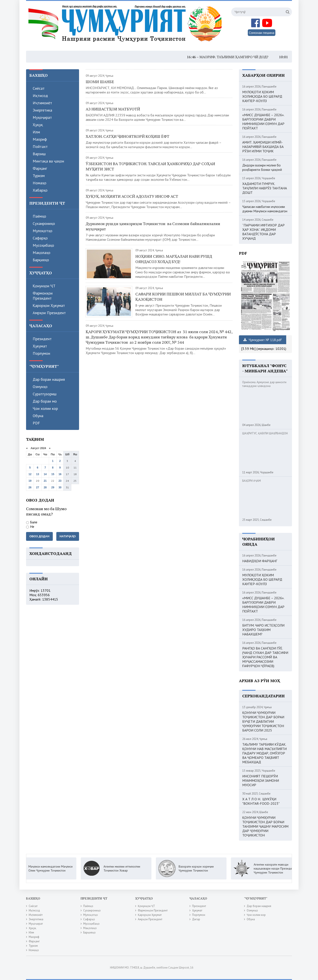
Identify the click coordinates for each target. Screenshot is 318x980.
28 (45, 487)
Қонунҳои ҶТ (44, 286)
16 (60, 474)
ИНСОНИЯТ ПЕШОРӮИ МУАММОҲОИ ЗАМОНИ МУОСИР (261, 780)
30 (60, 487)
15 (53, 474)
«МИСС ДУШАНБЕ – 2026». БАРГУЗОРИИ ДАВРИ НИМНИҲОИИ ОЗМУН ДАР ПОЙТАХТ (263, 121)
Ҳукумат (40, 346)
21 (45, 481)
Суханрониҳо (44, 223)
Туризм (39, 176)
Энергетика (42, 110)
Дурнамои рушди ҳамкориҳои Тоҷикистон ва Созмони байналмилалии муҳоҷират (153, 226)
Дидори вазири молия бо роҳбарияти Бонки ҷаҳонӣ (262, 167)
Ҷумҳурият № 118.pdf (263, 340)
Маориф (40, 139)
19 (30, 481)
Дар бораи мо (45, 401)
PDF (36, 423)
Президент (42, 339)
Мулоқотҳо (43, 231)
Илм (36, 132)
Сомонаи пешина (262, 33)
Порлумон (41, 353)
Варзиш (39, 154)
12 (30, 474)
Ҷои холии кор (45, 408)
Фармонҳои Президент (43, 296)
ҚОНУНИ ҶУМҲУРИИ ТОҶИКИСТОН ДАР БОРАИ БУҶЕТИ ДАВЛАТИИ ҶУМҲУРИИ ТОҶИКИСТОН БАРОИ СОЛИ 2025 (263, 721)
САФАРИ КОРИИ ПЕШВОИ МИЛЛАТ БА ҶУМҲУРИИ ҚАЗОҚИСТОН (183, 297)
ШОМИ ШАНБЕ (100, 82)
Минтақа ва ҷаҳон (48, 161)
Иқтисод (40, 96)
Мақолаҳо (42, 253)
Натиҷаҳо (68, 536)
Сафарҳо (40, 238)
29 (53, 487)
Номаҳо (40, 183)
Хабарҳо (40, 190)
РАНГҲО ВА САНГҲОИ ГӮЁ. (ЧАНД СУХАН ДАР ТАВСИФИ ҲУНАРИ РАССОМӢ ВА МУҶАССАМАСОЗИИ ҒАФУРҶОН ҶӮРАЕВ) (265, 657)
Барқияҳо (41, 260)
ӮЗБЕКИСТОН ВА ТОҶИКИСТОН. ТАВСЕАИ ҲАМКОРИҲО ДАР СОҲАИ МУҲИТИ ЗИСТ (150, 166)
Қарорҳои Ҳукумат (49, 305)
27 (38, 487)
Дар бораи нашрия (49, 379)
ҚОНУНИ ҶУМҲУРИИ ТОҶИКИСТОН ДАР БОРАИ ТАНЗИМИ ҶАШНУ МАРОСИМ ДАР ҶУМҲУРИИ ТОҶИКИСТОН (265, 826)
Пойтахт (40, 147)
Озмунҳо (40, 387)
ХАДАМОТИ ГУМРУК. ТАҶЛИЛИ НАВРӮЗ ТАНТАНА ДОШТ (265, 188)
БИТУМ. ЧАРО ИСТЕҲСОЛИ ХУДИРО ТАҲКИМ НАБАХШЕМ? (263, 630)
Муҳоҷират (42, 117)
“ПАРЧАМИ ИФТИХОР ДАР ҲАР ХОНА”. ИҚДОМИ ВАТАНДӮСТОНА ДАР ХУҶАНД (263, 232)
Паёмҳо (39, 216)
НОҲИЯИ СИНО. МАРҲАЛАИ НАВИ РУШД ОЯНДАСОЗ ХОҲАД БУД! (174, 259)
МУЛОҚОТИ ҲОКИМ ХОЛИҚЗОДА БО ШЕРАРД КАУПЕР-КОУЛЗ (262, 96)
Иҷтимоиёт (42, 103)
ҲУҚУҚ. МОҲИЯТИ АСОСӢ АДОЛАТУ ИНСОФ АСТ (132, 196)
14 (45, 474)
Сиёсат (39, 88)
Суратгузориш (45, 394)
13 (38, 474)
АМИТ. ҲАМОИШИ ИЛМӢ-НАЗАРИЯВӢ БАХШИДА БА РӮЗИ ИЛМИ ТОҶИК (263, 147)
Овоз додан (39, 536)
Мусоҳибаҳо (43, 245)
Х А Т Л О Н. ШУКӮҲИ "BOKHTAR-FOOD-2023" (261, 801)
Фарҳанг (40, 168)
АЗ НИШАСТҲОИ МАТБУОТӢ (113, 109)
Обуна (38, 416)
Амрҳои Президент (49, 313)
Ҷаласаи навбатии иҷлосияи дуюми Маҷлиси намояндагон (265, 209)
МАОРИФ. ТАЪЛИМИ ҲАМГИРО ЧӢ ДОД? (242, 57)
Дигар (196, 919)
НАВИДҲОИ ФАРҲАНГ (260, 561)
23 (60, 481)
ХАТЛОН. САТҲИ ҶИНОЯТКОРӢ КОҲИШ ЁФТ (128, 136)
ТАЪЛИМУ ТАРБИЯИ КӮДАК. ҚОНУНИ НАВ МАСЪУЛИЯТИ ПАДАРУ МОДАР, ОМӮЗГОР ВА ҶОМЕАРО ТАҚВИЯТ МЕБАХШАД (264, 753)
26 (30, 487)
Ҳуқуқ (38, 125)
